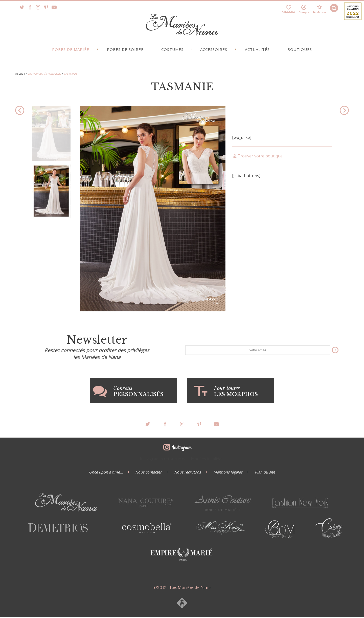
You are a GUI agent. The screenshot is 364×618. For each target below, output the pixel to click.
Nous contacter (147, 473)
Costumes (172, 51)
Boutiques (302, 51)
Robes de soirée (124, 51)
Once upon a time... (104, 473)
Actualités (259, 51)
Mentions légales (229, 473)
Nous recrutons (188, 473)
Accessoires (214, 51)
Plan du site (267, 473)
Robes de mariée (68, 51)
